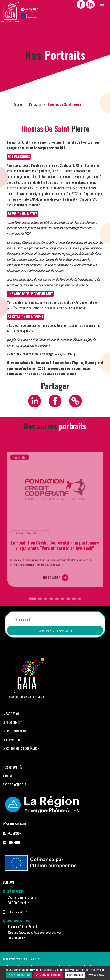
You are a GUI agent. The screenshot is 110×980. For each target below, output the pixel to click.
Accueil (18, 112)
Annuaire (9, 783)
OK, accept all (19, 975)
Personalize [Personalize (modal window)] (75, 975)
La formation (11, 747)
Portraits (35, 112)
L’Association (11, 721)
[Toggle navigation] (102, 4)
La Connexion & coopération (21, 756)
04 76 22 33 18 (17, 919)
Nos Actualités (13, 775)
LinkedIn (11, 850)
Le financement (12, 730)
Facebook (12, 841)
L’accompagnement (15, 738)
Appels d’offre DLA (14, 792)
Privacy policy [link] (95, 975)
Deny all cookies (49, 975)
